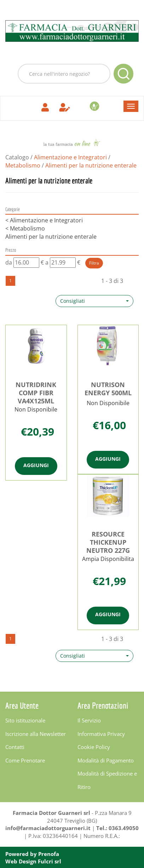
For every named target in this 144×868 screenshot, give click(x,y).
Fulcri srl (50, 861)
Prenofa (49, 854)
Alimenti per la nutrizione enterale (51, 237)
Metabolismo (23, 165)
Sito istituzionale (25, 720)
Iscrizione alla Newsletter (36, 734)
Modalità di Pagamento (106, 760)
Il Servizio (89, 720)
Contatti (15, 747)
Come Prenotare (25, 760)
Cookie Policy (94, 747)
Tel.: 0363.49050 (117, 828)
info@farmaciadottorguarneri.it (48, 828)
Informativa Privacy (101, 734)
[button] (94, 301)
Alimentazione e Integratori (70, 157)
